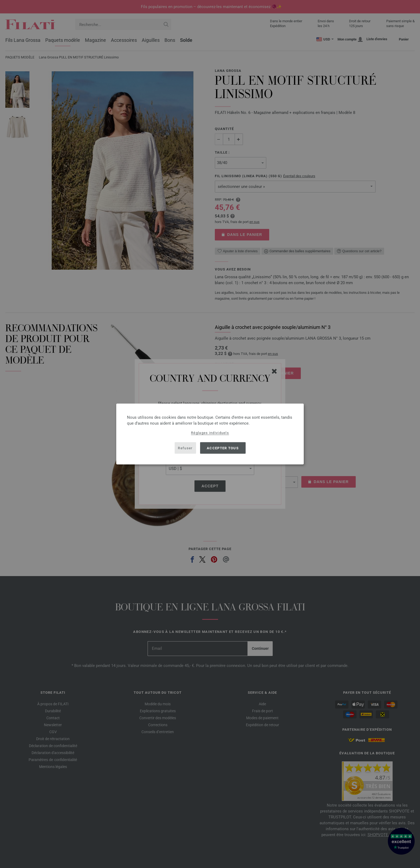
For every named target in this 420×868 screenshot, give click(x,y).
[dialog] (210, 434)
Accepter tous (223, 448)
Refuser (185, 448)
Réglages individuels (210, 433)
